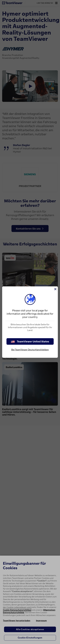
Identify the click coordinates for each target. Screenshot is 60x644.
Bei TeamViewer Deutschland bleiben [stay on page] (30, 350)
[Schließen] (55, 289)
